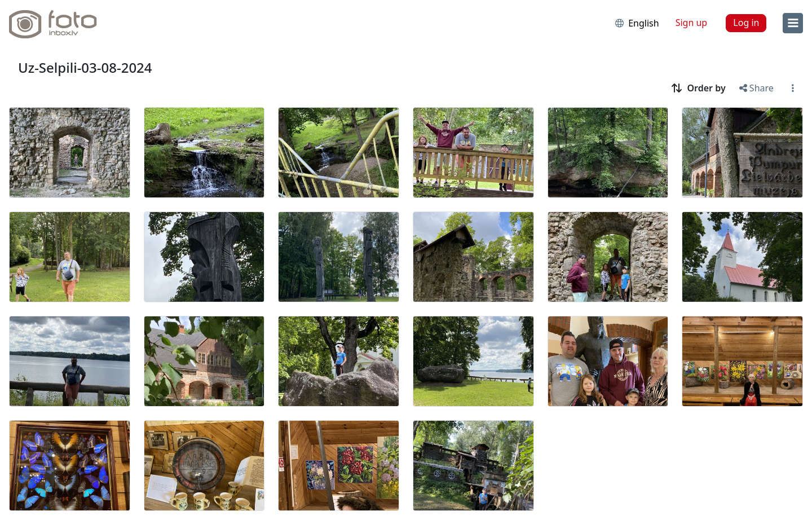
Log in (746, 23)
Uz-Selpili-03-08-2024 (85, 67)
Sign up (692, 23)
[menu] (793, 23)
